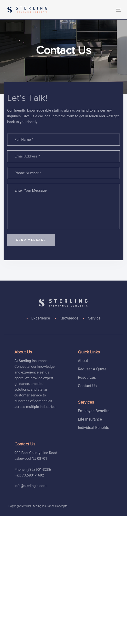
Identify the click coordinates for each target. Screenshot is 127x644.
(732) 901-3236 (39, 470)
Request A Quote (92, 369)
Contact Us (87, 386)
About (83, 361)
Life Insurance (90, 419)
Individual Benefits (93, 428)
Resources (87, 377)
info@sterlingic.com (30, 486)
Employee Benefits (94, 411)
